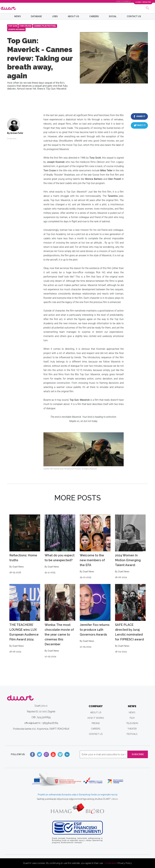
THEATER (132, 729)
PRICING (96, 723)
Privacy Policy (125, 863)
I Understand (110, 863)
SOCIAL (113, 16)
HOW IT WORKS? (122, 1)
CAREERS (94, 16)
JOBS (55, 16)
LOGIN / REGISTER (142, 2)
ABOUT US (73, 16)
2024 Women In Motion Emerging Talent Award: (130, 547)
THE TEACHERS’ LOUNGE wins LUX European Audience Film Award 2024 (25, 619)
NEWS (17, 16)
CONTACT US (134, 16)
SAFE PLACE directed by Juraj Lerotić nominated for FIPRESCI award (130, 619)
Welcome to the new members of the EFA (95, 547)
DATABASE (36, 16)
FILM (132, 718)
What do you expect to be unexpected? (60, 544)
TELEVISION (132, 723)
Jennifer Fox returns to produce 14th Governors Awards (95, 616)
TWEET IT (141, 125)
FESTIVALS (132, 734)
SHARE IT (141, 116)
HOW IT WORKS (96, 718)
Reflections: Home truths (25, 544)
